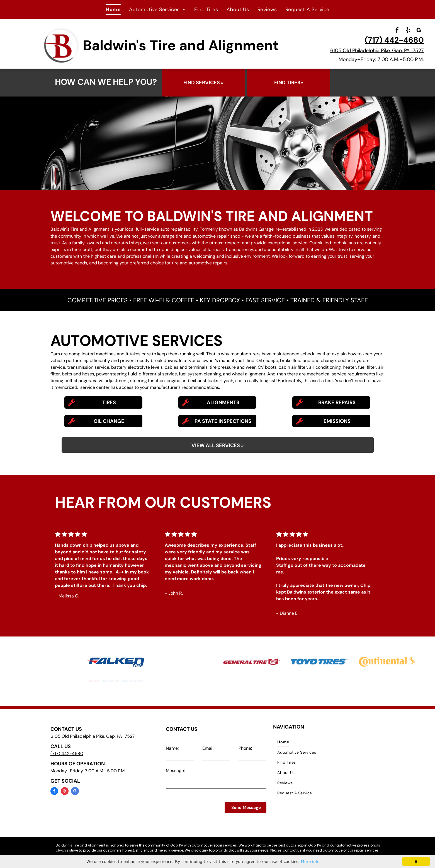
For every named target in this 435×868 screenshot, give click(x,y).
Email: (208, 748)
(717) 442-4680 (394, 40)
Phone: (245, 748)
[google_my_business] (419, 31)
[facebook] (397, 31)
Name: (172, 748)
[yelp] (408, 31)
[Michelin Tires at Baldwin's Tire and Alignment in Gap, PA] (48, 662)
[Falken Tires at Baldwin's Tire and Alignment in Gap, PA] (116, 662)
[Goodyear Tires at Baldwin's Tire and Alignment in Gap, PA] (184, 662)
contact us (292, 850)
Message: (175, 771)
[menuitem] (113, 9)
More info (310, 861)
